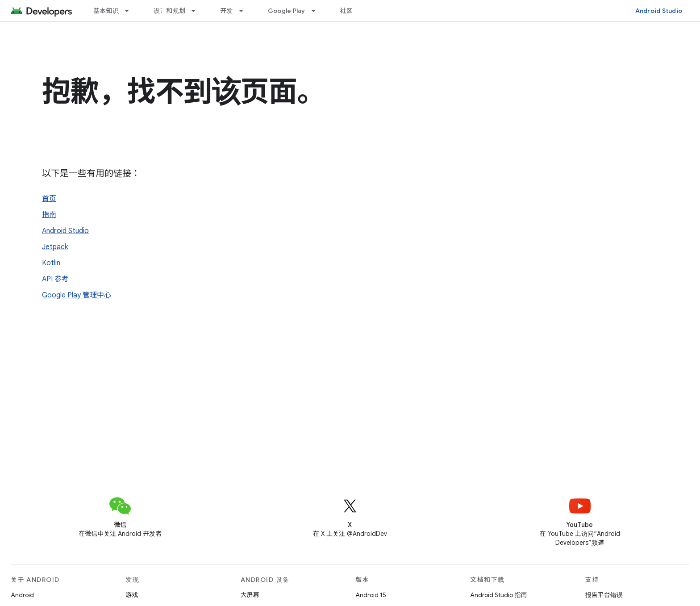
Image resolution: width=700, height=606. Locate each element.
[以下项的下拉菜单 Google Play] (317, 11)
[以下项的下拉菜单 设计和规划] (197, 11)
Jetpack (55, 247)
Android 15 (371, 595)
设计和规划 (169, 11)
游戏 (132, 595)
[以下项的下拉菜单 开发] (245, 11)
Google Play (287, 11)
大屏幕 (250, 595)
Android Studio (659, 11)
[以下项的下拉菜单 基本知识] (131, 11)
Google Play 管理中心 (77, 295)
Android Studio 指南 (498, 595)
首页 (49, 199)
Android (22, 595)
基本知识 (106, 11)
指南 (49, 215)
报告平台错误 (604, 595)
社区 (347, 11)
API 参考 (55, 279)
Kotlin (51, 263)
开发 (227, 11)
